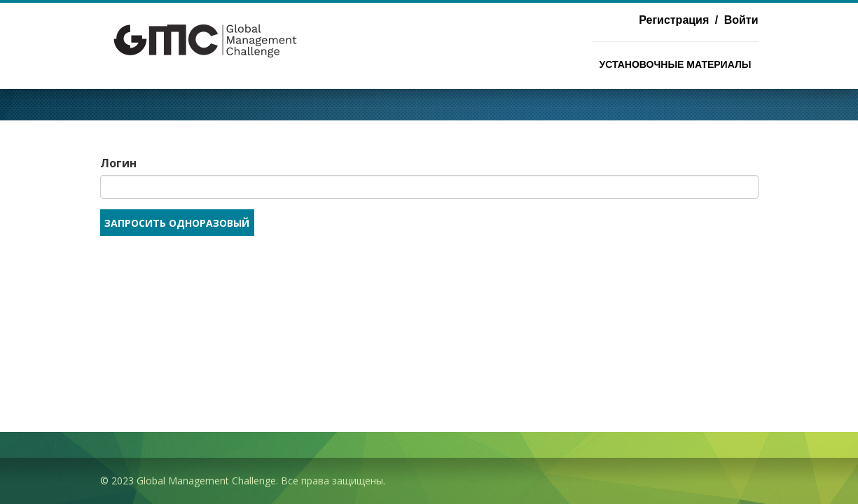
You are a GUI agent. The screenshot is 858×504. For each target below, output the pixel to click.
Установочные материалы (676, 64)
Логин (118, 163)
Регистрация (674, 20)
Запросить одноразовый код (177, 226)
